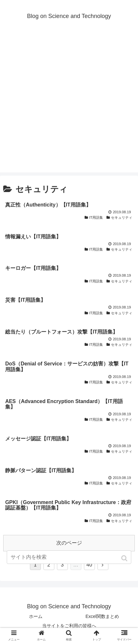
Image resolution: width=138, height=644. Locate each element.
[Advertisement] (69, 103)
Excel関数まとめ (102, 616)
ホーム (36, 616)
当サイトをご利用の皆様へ (69, 626)
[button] (125, 558)
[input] (69, 557)
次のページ (69, 543)
